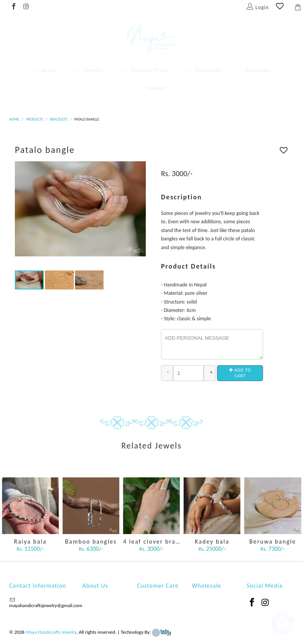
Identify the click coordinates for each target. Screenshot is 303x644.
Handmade (204, 70)
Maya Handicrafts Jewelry (51, 632)
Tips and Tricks (147, 70)
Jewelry (91, 70)
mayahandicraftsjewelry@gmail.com (46, 605)
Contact (151, 88)
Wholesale (253, 70)
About (47, 70)
